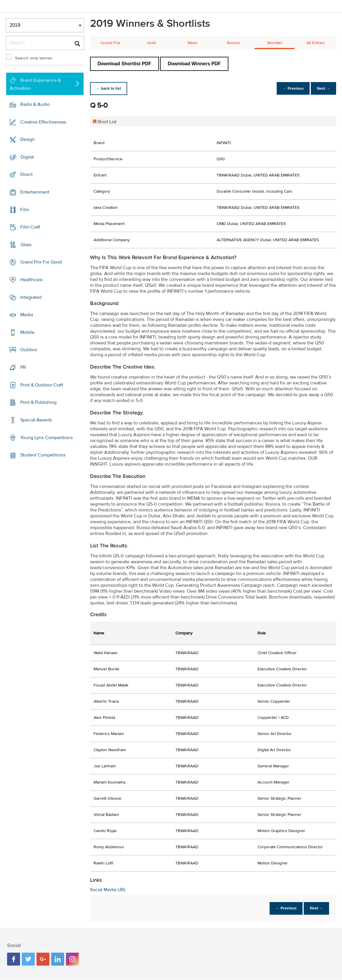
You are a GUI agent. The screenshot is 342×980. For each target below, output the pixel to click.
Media (27, 315)
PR (23, 367)
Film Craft (30, 227)
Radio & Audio (35, 104)
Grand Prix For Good (41, 262)
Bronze (234, 43)
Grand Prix (111, 43)
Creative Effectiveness (43, 122)
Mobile (27, 332)
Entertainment (35, 192)
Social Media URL (108, 890)
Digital (27, 157)
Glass (26, 245)
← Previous (290, 88)
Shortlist (275, 43)
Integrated (31, 297)
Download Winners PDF (194, 64)
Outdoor (29, 350)
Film (25, 209)
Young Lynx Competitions (47, 437)
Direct (26, 174)
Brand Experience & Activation (35, 84)
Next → (322, 88)
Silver (192, 43)
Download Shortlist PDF (124, 64)
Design (28, 139)
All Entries (316, 43)
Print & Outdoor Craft (42, 385)
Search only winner (34, 58)
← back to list (110, 88)
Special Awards (36, 420)
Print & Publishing (38, 402)
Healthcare (31, 280)
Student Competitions (43, 455)
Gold (151, 43)
